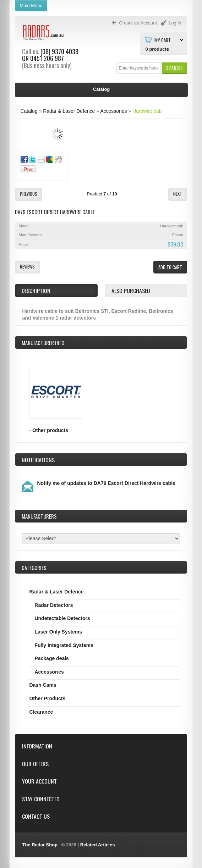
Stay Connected (41, 799)
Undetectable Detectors (62, 618)
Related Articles (98, 845)
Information (37, 746)
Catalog (29, 111)
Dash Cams (43, 685)
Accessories (113, 111)
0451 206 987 (47, 58)
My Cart (163, 40)
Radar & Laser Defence (69, 111)
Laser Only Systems (58, 632)
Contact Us (36, 816)
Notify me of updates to (106, 483)
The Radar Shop (40, 845)
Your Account (39, 781)
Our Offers (35, 764)
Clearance (41, 712)
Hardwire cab (147, 111)
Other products (50, 430)
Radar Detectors (54, 605)
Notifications (38, 460)
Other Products (47, 698)
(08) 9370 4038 (59, 51)
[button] (174, 68)
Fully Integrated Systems (64, 645)
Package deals (51, 658)
